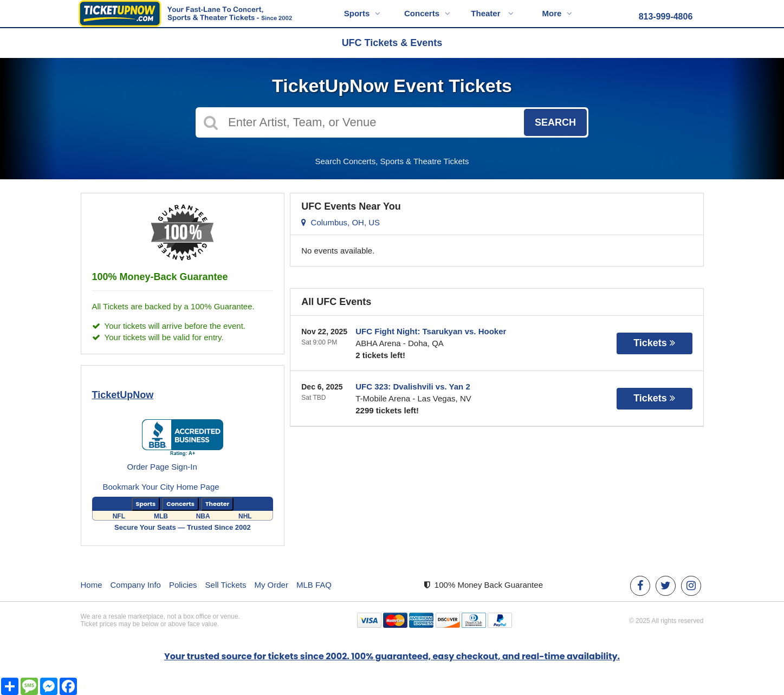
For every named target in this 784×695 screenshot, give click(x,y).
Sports (362, 13)
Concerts (427, 13)
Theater (492, 13)
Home (92, 585)
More (558, 13)
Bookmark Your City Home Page (161, 487)
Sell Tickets (226, 585)
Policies (183, 585)
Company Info (136, 585)
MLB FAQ (314, 585)
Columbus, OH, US (341, 222)
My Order (271, 585)
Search (555, 122)
